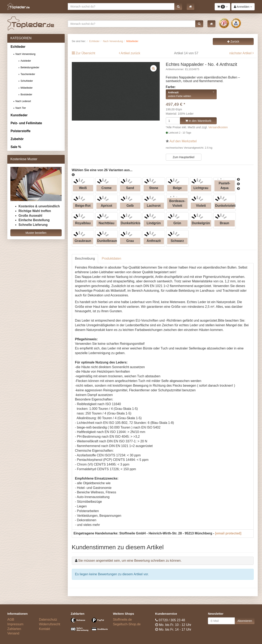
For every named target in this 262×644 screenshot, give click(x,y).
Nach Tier (21, 108)
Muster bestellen (36, 233)
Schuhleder (27, 81)
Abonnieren (245, 621)
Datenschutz (48, 620)
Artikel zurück (130, 53)
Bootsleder (26, 95)
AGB (11, 620)
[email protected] (228, 533)
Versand (13, 633)
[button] (178, 7)
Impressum (15, 624)
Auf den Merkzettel (183, 141)
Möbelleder (27, 88)
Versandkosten (218, 127)
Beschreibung (85, 258)
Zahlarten (14, 629)
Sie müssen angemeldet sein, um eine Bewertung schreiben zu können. (130, 561)
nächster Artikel (241, 53)
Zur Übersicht (85, 53)
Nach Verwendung (25, 54)
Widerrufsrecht (50, 624)
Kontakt (45, 629)
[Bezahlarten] (89, 626)
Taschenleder (28, 74)
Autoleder (26, 61)
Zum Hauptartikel (184, 157)
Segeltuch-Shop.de (127, 624)
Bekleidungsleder (30, 67)
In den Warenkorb (198, 121)
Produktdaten (111, 258)
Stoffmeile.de (122, 620)
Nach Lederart (23, 101)
